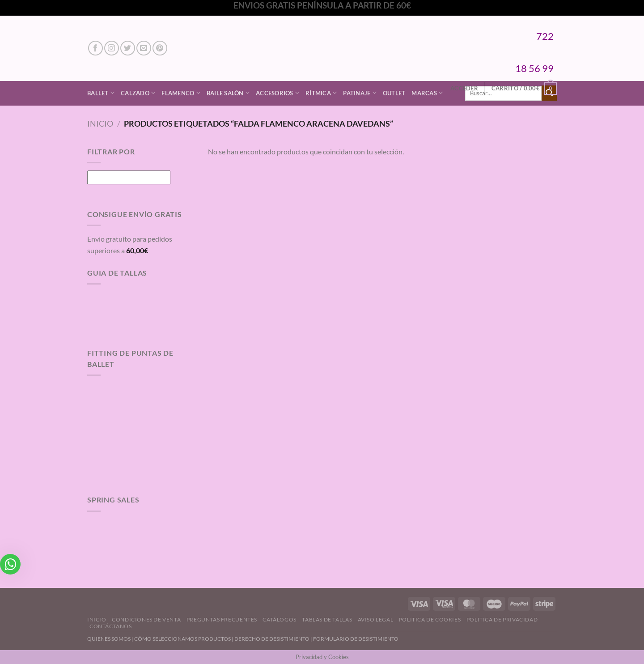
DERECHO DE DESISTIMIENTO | (274, 639)
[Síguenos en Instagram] (112, 48)
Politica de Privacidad (502, 619)
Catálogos (280, 619)
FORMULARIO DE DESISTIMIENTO (356, 639)
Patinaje (360, 93)
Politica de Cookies (430, 619)
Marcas (427, 93)
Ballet (101, 93)
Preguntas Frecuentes (222, 619)
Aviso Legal (376, 619)
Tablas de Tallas (327, 619)
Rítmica (321, 93)
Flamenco (181, 93)
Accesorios (278, 93)
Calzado (138, 93)
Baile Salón (228, 93)
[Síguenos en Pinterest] (160, 48)
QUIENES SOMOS (109, 639)
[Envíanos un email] (144, 48)
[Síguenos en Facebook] (95, 48)
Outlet (394, 93)
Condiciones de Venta (146, 619)
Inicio (100, 123)
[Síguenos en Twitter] (128, 48)
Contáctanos (111, 626)
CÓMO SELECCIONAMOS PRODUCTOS (182, 639)
